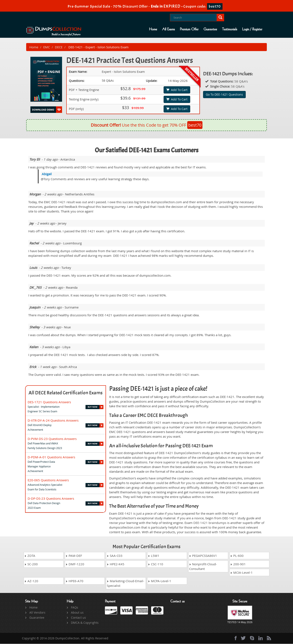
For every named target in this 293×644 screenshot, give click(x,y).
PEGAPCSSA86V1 (203, 556)
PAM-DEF (74, 556)
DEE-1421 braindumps (210, 523)
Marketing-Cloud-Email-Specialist (125, 583)
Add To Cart (177, 90)
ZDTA (30, 556)
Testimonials (230, 29)
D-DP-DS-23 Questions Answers (51, 498)
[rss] (269, 638)
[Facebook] (236, 638)
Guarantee (210, 29)
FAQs (75, 608)
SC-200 (31, 564)
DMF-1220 (75, 564)
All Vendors (37, 613)
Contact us (78, 618)
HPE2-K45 (116, 564)
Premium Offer (189, 29)
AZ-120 (31, 581)
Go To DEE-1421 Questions (224, 94)
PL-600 (237, 556)
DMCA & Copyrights (85, 623)
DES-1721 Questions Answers (49, 402)
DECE (59, 47)
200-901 (238, 564)
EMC (47, 47)
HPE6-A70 (75, 581)
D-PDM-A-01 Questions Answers (51, 457)
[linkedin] (260, 638)
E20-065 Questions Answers (48, 480)
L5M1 (154, 556)
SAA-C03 (115, 556)
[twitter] (243, 638)
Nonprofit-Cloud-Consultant (203, 567)
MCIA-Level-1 (241, 573)
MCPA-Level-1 (160, 581)
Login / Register (252, 29)
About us (77, 613)
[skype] (252, 638)
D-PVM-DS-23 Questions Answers (52, 439)
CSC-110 (156, 564)
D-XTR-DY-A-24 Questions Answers (53, 420)
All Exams (168, 29)
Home (153, 29)
